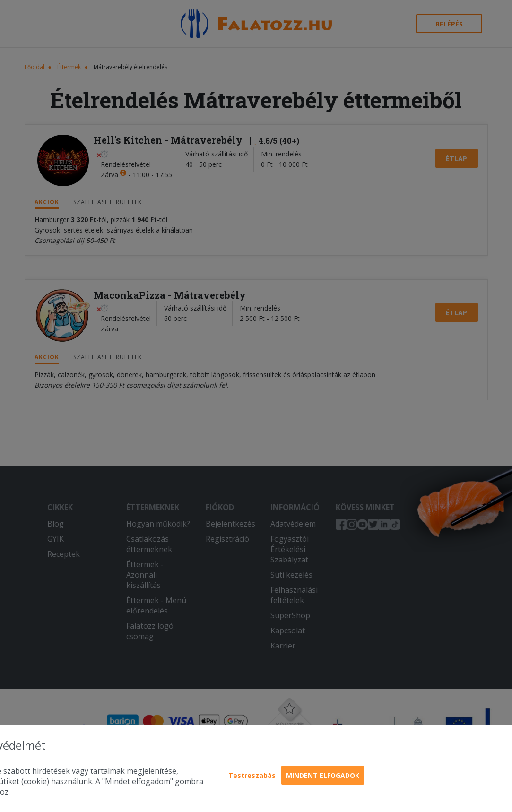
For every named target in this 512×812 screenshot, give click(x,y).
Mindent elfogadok (323, 775)
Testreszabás (252, 775)
